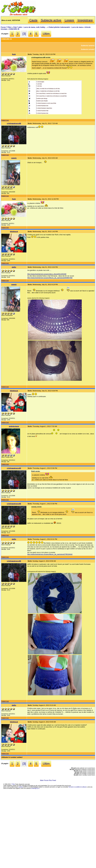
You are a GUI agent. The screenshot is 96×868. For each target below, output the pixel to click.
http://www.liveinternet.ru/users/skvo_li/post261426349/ (47, 274)
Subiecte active (51, 20)
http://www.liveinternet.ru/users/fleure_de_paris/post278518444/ (50, 554)
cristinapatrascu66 (14, 123)
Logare (69, 20)
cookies (21, 787)
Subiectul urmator (88, 49)
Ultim (46, 34)
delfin (14, 267)
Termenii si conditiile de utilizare (77, 787)
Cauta (33, 20)
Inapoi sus (5, 120)
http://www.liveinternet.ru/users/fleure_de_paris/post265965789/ (50, 278)
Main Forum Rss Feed (48, 780)
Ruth (14, 54)
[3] (24, 34)
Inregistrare (85, 20)
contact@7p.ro (35, 788)
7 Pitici (13, 784)
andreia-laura (14, 426)
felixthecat (14, 231)
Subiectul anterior (88, 46)
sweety (14, 158)
